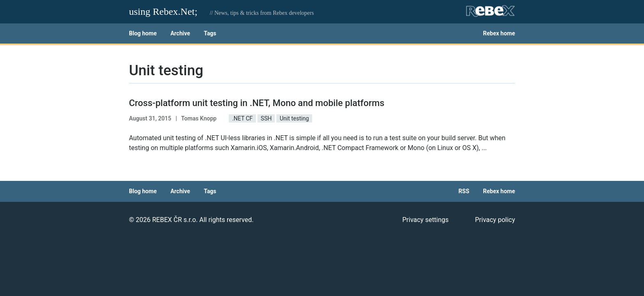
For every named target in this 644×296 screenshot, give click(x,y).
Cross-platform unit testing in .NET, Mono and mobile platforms (257, 103)
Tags (210, 33)
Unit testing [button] (294, 118)
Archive (180, 33)
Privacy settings (425, 220)
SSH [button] (266, 118)
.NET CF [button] (242, 118)
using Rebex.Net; (163, 12)
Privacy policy (495, 220)
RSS (464, 191)
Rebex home (499, 33)
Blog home (143, 33)
